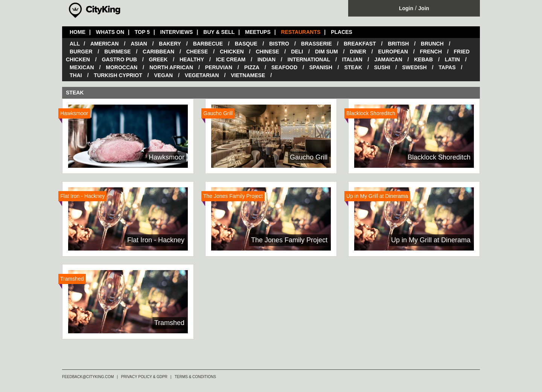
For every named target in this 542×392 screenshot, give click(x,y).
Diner (358, 52)
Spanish (321, 67)
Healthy (192, 59)
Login (406, 8)
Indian (266, 59)
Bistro (279, 44)
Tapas (447, 67)
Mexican (82, 67)
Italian (352, 59)
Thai (76, 75)
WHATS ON (110, 32)
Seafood (284, 67)
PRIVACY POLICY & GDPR (144, 377)
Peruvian (219, 67)
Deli (297, 52)
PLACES (342, 32)
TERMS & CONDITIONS (195, 377)
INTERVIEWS (177, 32)
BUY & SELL (219, 32)
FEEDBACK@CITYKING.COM (88, 377)
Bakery (170, 44)
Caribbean (158, 52)
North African (171, 67)
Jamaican (388, 59)
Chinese (267, 52)
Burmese (117, 52)
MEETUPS (258, 32)
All (75, 44)
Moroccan (122, 67)
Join (424, 8)
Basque (246, 44)
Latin (452, 59)
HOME (78, 32)
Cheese (197, 52)
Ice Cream (231, 59)
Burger (81, 52)
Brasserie (317, 44)
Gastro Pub (119, 59)
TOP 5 (142, 32)
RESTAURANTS (301, 32)
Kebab (423, 59)
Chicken (232, 52)
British (398, 44)
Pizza (252, 67)
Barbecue (208, 44)
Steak (353, 67)
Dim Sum (327, 52)
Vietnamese (248, 75)
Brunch (432, 44)
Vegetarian (202, 75)
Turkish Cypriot (118, 75)
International (309, 59)
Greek (158, 59)
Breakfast (360, 44)
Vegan (163, 75)
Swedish (414, 67)
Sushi (382, 67)
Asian (139, 44)
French (431, 52)
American (104, 44)
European (393, 52)
